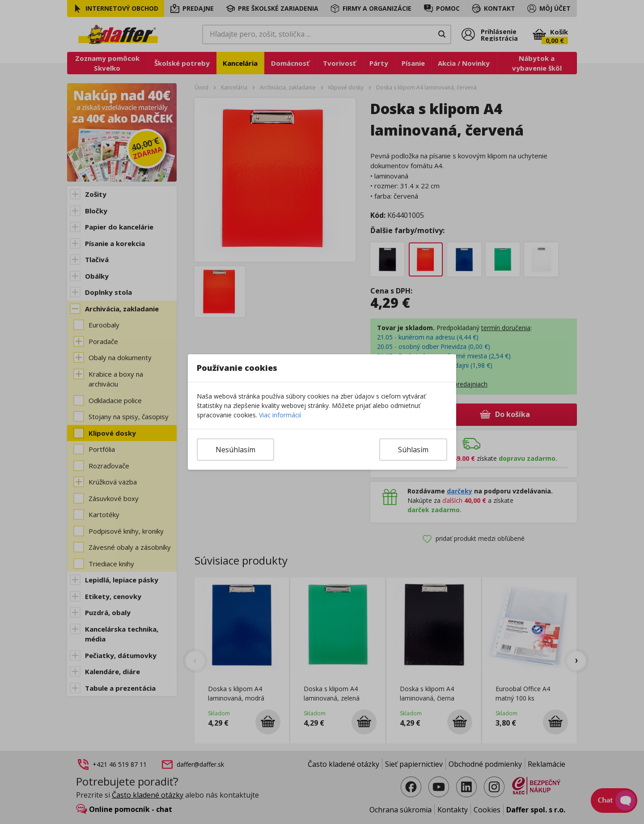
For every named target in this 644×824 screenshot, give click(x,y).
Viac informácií (280, 415)
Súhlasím (413, 450)
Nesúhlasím (235, 450)
